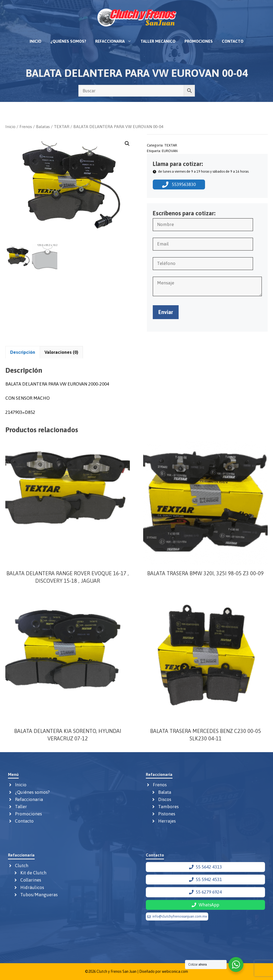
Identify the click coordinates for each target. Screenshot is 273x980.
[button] (127, 144)
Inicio (35, 41)
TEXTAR (62, 126)
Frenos (26, 126)
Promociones (199, 41)
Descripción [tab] (23, 352)
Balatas (43, 126)
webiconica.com (175, 971)
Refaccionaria (116, 41)
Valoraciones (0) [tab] (61, 352)
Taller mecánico (158, 41)
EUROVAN (170, 151)
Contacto (233, 41)
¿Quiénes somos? (68, 41)
